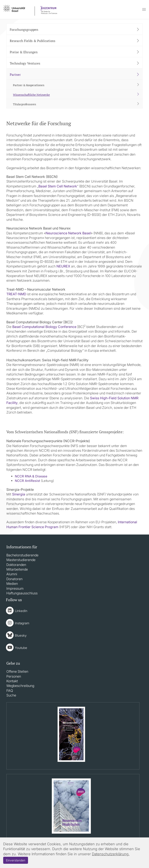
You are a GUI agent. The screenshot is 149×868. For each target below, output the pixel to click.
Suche (11, 695)
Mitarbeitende (17, 569)
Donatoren (14, 579)
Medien (12, 584)
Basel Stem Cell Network (58, 186)
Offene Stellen (17, 671)
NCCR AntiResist (27, 481)
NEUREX (64, 266)
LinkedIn (21, 611)
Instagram (22, 623)
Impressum (15, 588)
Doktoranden (16, 565)
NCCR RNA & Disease (31, 476)
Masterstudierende (21, 560)
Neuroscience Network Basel (68, 233)
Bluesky (21, 635)
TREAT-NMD (16, 294)
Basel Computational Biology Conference (44, 327)
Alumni (12, 574)
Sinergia (19, 494)
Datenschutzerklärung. (111, 854)
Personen (14, 676)
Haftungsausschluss (22, 593)
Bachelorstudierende (22, 555)
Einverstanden (16, 860)
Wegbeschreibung (20, 686)
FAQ (10, 691)
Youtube (21, 648)
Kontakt (12, 681)
